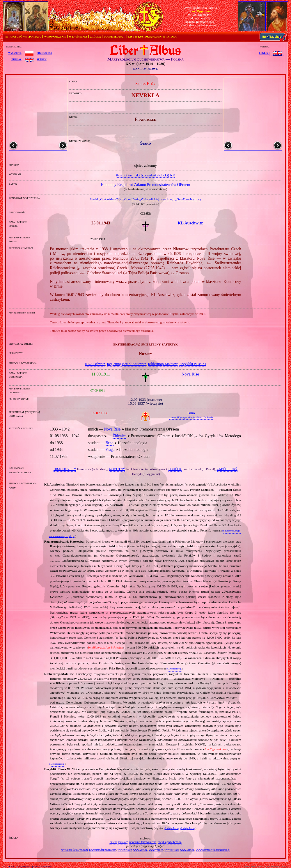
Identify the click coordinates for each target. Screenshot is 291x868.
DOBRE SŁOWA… (115, 37)
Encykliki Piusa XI (192, 364)
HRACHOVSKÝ (65, 469)
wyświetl (15, 53)
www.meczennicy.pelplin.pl (62, 536)
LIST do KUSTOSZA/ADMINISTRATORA (152, 37)
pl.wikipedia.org (174, 669)
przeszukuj (44, 53)
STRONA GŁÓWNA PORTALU (23, 37)
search (41, 59)
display (16, 59)
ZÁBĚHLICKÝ (227, 469)
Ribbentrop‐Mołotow (163, 364)
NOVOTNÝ (117, 469)
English (264, 53)
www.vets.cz (125, 850)
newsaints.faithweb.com (143, 842)
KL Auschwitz (95, 364)
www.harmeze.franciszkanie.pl (213, 850)
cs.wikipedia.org (119, 842)
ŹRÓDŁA (95, 37)
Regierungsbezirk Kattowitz (126, 364)
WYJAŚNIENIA (78, 37)
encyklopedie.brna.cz (170, 842)
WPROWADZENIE (55, 37)
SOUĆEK (175, 469)
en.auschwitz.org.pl (231, 531)
